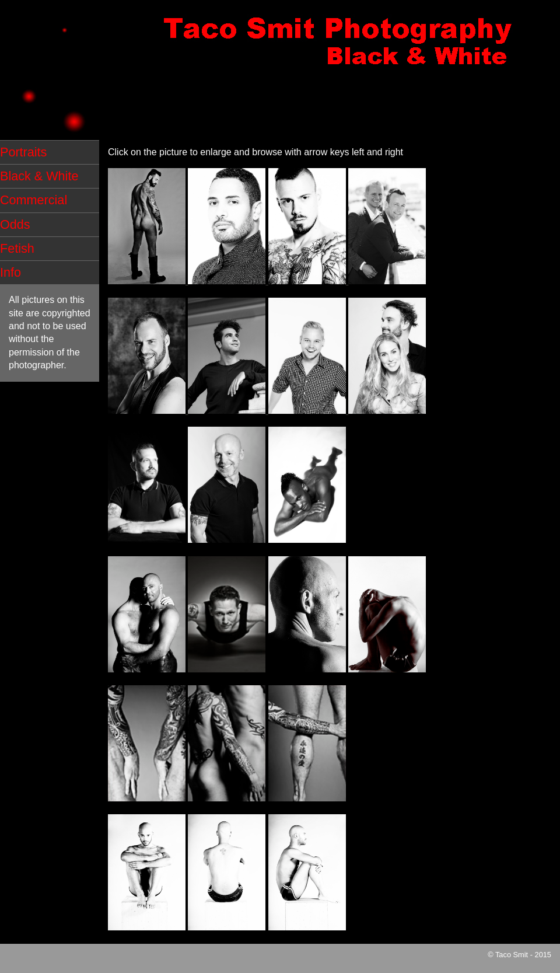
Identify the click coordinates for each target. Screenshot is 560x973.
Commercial (34, 200)
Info (10, 272)
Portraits (23, 152)
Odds (15, 224)
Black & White (39, 176)
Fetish (17, 248)
